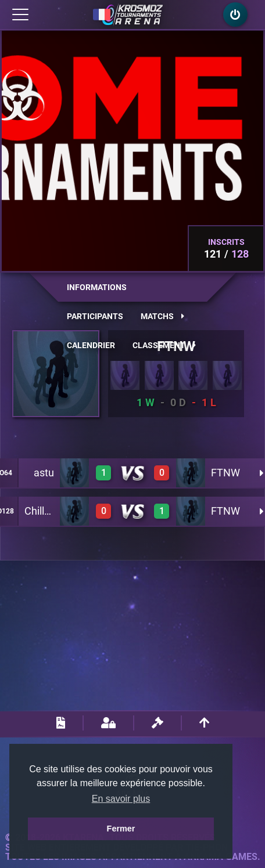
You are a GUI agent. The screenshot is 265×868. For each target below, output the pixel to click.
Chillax (40, 511)
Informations (97, 287)
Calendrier (91, 345)
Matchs (162, 316)
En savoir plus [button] (121, 799)
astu (44, 473)
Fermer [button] (121, 829)
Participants (95, 316)
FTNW (225, 473)
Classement (164, 345)
